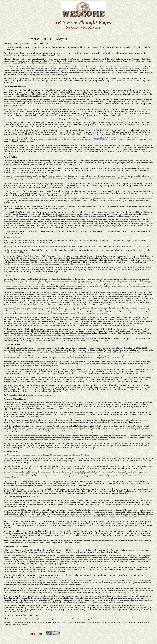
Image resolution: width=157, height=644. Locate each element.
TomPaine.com (42, 44)
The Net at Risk (99, 138)
